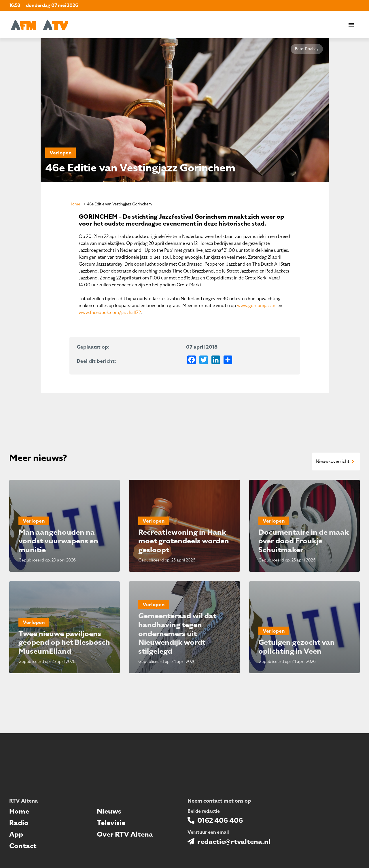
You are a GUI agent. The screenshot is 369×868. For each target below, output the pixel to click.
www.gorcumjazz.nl (257, 306)
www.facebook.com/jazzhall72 (110, 313)
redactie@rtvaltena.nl (234, 841)
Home (75, 204)
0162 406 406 (220, 820)
